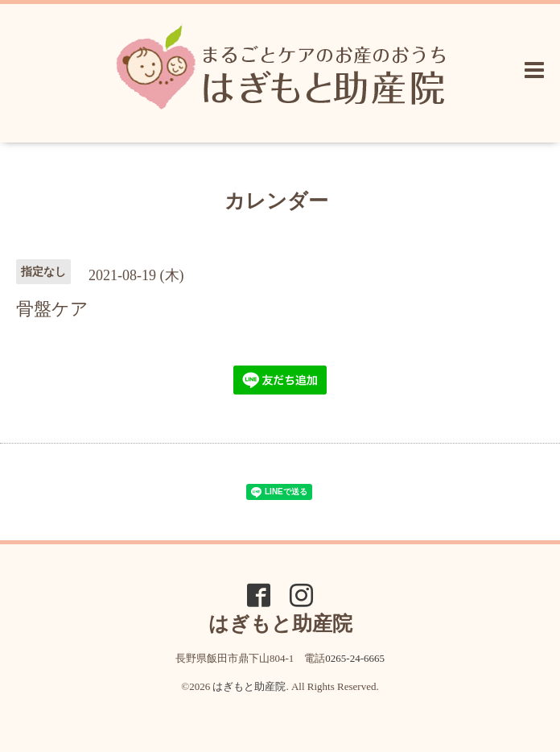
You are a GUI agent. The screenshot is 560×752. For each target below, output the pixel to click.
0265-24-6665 (355, 658)
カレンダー (276, 201)
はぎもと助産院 (249, 686)
